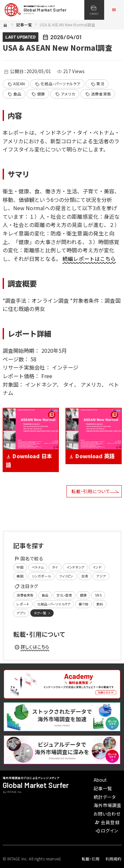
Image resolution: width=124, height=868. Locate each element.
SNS (98, 595)
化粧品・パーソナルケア (58, 84)
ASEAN (16, 84)
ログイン (106, 830)
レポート (23, 604)
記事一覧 (24, 25)
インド (97, 567)
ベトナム (38, 567)
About (100, 780)
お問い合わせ (107, 814)
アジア (101, 576)
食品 (14, 94)
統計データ (105, 797)
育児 (98, 84)
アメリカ (65, 94)
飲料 (100, 604)
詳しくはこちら (32, 647)
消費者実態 (98, 94)
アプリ (21, 613)
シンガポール (41, 576)
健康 (38, 94)
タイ (55, 567)
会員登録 (107, 822)
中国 (20, 567)
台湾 (85, 576)
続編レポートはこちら (89, 259)
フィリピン (66, 576)
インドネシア (76, 567)
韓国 (20, 576)
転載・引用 (91, 859)
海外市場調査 (108, 805)
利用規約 (114, 859)
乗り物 (83, 604)
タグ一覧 (42, 613)
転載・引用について (91, 491)
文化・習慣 (64, 595)
